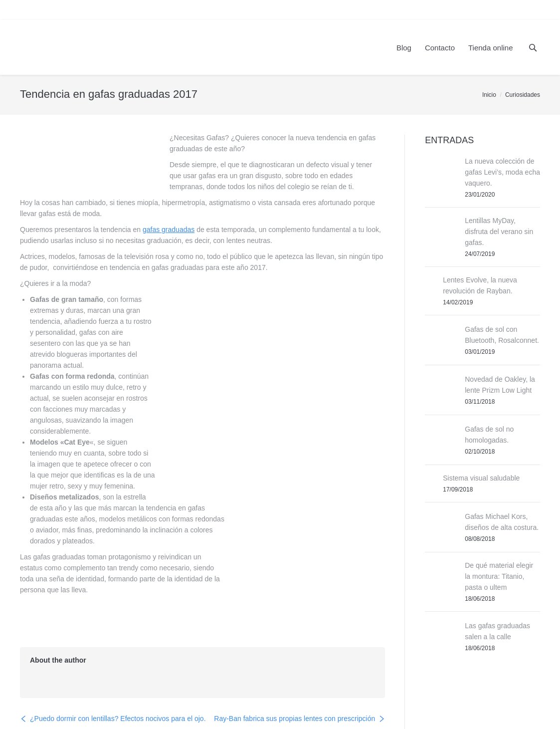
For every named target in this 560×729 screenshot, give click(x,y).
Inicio (489, 95)
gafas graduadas (169, 230)
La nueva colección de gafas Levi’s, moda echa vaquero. (502, 172)
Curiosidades (523, 95)
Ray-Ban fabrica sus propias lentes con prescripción (294, 656)
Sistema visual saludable (481, 478)
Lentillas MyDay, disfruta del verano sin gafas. (499, 232)
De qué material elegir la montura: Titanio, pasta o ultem (499, 576)
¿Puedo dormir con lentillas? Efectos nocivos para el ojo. (118, 656)
